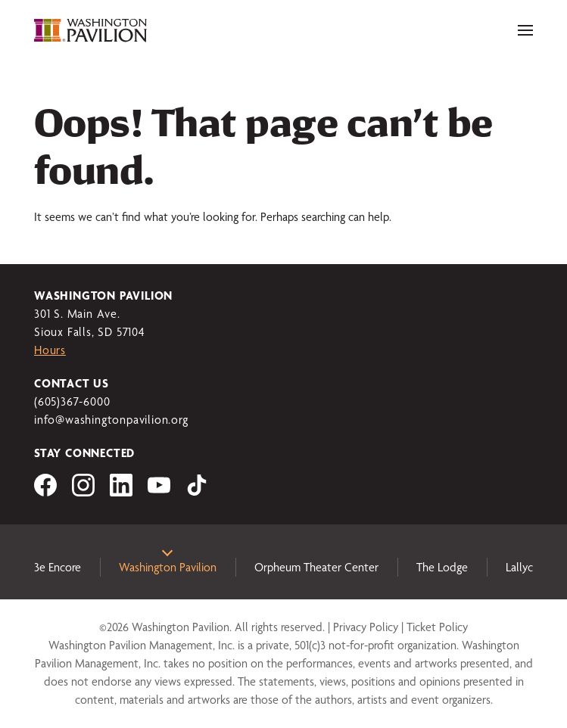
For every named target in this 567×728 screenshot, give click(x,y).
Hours (50, 350)
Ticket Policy (437, 627)
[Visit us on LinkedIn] (121, 492)
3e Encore (58, 567)
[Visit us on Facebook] (45, 492)
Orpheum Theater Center (316, 567)
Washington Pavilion (168, 567)
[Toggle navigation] (525, 30)
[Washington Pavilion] (91, 30)
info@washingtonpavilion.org (111, 420)
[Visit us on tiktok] (197, 492)
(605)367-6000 (72, 401)
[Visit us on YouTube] (159, 492)
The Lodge (442, 567)
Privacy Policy (366, 627)
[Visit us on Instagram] (83, 492)
